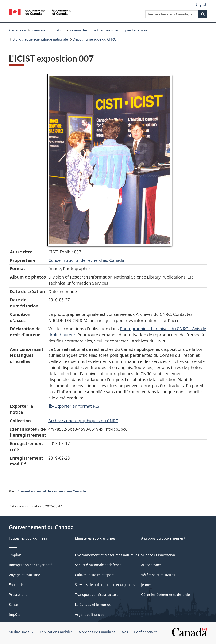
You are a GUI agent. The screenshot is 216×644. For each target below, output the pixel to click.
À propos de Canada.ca (97, 632)
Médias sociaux (21, 632)
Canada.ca (18, 30)
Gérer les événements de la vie (165, 595)
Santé (13, 605)
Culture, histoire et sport (94, 575)
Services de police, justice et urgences (105, 585)
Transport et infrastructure (97, 595)
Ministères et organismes (95, 538)
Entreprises (18, 585)
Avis (125, 632)
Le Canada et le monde (93, 605)
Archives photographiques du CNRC (83, 421)
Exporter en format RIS (74, 406)
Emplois (15, 555)
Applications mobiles (56, 632)
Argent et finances (90, 614)
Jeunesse (148, 585)
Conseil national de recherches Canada (52, 491)
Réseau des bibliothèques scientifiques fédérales (108, 30)
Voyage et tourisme (24, 575)
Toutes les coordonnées (28, 538)
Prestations (18, 595)
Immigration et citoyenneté (31, 565)
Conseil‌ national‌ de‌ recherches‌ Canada (86, 260)
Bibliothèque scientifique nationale (40, 39)
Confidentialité (146, 632)
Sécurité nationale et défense (98, 565)
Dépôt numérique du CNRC (94, 39)
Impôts (15, 614)
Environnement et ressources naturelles (107, 555)
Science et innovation (48, 30)
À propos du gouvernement (163, 538)
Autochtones (151, 565)
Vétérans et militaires (158, 575)
